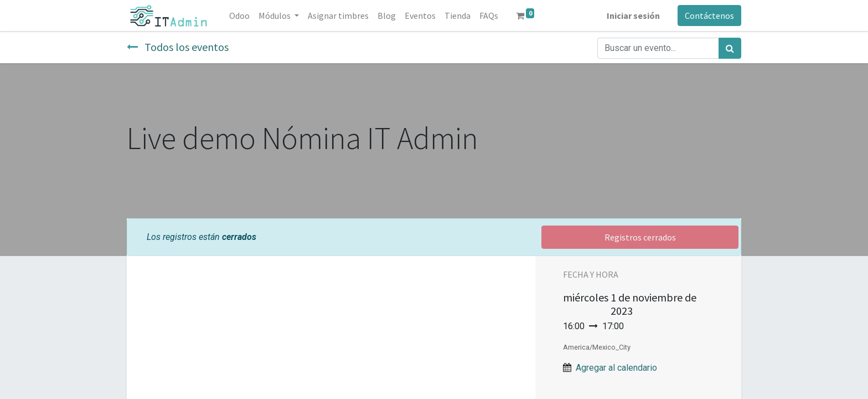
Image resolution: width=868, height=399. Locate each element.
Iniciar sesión (633, 16)
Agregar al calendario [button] (616, 368)
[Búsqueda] (730, 48)
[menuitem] (239, 16)
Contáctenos (709, 16)
